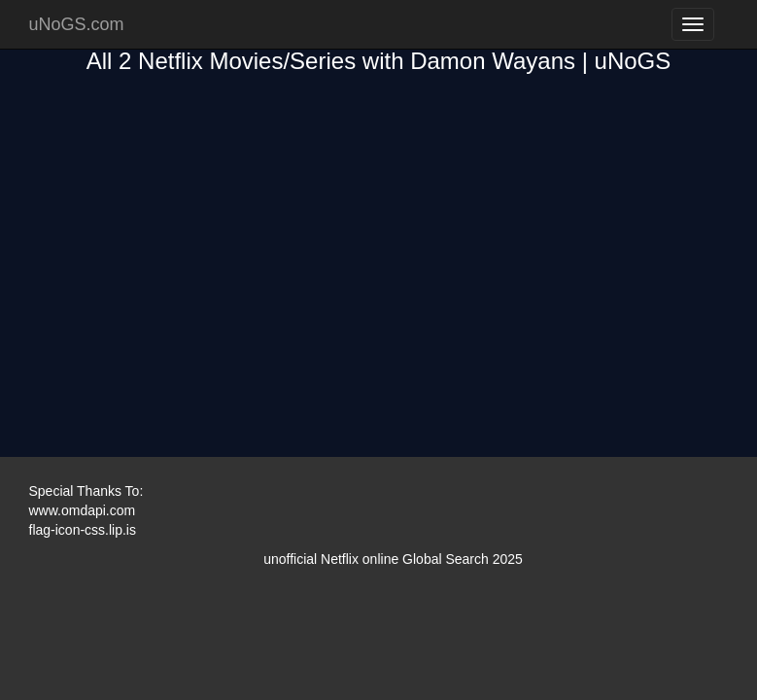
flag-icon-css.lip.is (83, 530)
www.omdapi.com (83, 510)
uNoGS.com (77, 24)
